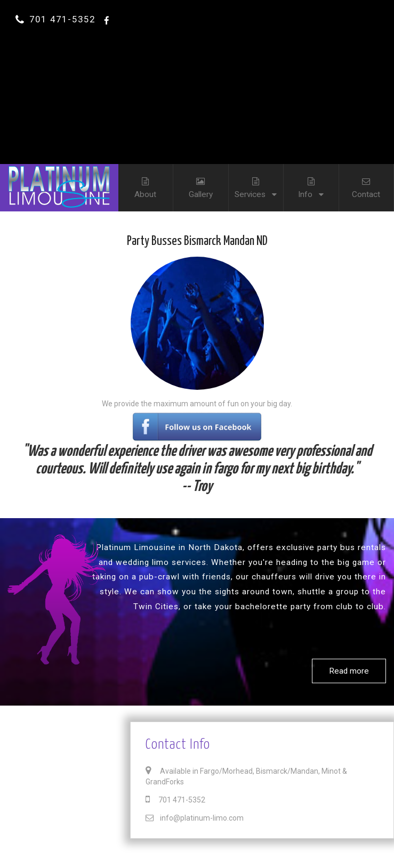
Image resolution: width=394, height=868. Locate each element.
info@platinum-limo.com (195, 818)
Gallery (200, 182)
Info (311, 182)
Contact (366, 182)
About (146, 182)
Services (256, 182)
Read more (349, 671)
